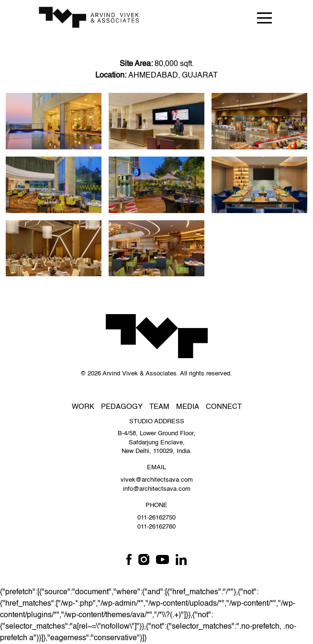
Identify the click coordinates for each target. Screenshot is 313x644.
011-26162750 (156, 518)
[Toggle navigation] (264, 17)
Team (159, 407)
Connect (224, 407)
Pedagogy (122, 407)
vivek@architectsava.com (157, 480)
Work (83, 407)
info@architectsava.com (157, 489)
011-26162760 (156, 527)
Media (188, 407)
